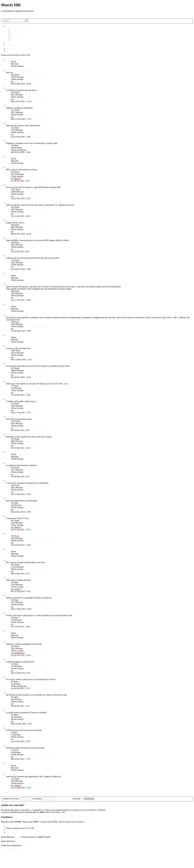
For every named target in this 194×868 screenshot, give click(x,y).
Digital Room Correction (16, 167)
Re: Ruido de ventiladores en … (37, 97)
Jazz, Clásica (11, 463)
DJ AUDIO (18, 196)
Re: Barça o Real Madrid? (34, 604)
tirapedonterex (20, 329)
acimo (16, 357)
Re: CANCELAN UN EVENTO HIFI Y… (41, 783)
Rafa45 (88, 822)
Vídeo (8, 381)
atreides (17, 375)
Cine (8, 516)
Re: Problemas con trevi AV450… (37, 229)
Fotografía (10, 534)
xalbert (17, 117)
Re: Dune (28, 525)
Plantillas (19, 841)
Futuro (9, 631)
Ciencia (9, 710)
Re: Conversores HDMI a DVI (36, 390)
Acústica (9, 273)
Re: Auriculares (30, 265)
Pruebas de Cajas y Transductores (19, 70)
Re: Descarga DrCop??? (34, 176)
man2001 (18, 704)
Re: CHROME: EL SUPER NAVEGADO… (42, 755)
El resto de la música (14, 481)
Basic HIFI (10, 304)
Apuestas (10, 595)
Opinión (9, 549)
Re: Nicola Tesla (31, 719)
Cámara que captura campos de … (38, 651)
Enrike (17, 446)
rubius (17, 624)
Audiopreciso (19, 653)
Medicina (10, 677)
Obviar (4, 15)
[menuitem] (19, 31)
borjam (17, 134)
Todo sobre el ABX (14, 141)
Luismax (18, 589)
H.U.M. (9, 156)
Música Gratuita (12, 498)
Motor (8, 578)
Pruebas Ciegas (12, 59)
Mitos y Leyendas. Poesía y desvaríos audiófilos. (25, 364)
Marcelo (17, 179)
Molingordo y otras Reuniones (18, 774)
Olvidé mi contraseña (63, 799)
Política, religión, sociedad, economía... (22, 560)
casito (16, 543)
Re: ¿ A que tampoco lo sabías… (37, 569)
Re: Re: (27, 587)
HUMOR (10, 434)
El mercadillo (11, 399)
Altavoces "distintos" (14, 203)
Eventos (9, 763)
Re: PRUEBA (29, 194)
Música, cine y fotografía (16, 452)
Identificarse (7, 793)
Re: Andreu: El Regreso (33, 212)
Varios (9, 256)
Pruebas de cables (13, 123)
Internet (9, 746)
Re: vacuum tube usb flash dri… (37, 702)
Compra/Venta (12, 417)
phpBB (18, 837)
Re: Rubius (28, 622)
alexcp (17, 99)
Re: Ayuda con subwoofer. (34, 79)
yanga (29, 686)
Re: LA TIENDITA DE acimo (36, 426)
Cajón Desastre (12, 346)
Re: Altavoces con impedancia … (37, 326)
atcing (16, 298)
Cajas (8, 185)
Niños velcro (29, 507)
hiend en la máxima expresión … (37, 668)
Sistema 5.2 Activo (31, 408)
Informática (11, 693)
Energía (9, 728)
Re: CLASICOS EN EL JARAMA (38, 540)
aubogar (17, 81)
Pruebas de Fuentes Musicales (18, 106)
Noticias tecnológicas (14, 642)
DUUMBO (18, 757)
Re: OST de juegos (31, 490)
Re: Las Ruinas (30, 355)
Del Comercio (12, 613)
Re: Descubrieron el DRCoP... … (37, 373)
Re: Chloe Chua (30, 472)
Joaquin (17, 410)
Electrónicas (11, 220)
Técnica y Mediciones (15, 238)
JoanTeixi (18, 249)
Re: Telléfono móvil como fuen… (37, 115)
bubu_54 (18, 510)
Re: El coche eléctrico (33, 737)
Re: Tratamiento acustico (34, 296)
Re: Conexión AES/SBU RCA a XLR (39, 132)
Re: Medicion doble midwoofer (36, 247)
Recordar (78, 799)
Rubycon (31, 150)
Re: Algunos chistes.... (33, 443)
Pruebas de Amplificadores (17, 88)
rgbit (16, 214)
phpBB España (28, 845)
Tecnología (10, 659)
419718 (17, 393)
